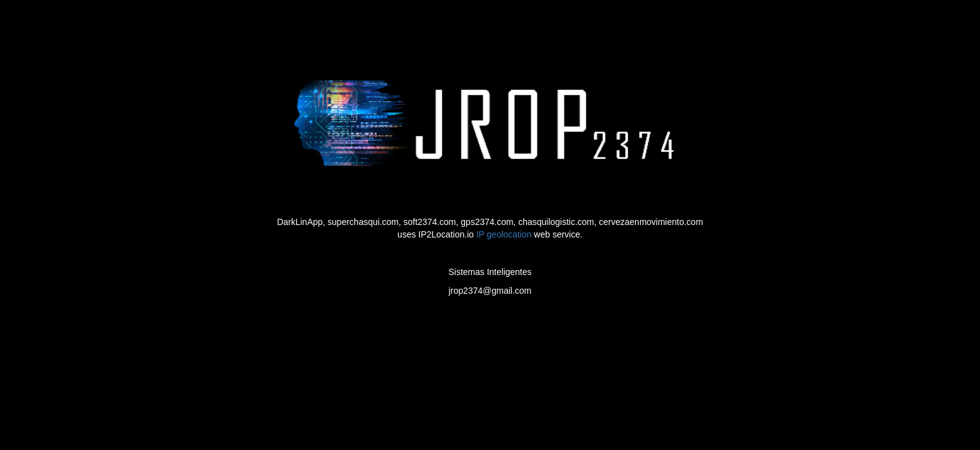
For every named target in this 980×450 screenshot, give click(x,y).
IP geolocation (504, 234)
